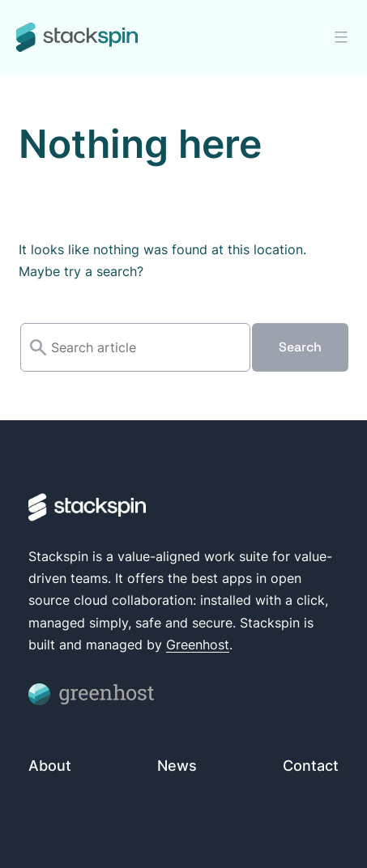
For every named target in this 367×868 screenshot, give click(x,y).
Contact (311, 766)
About (50, 766)
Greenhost (198, 645)
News (177, 766)
